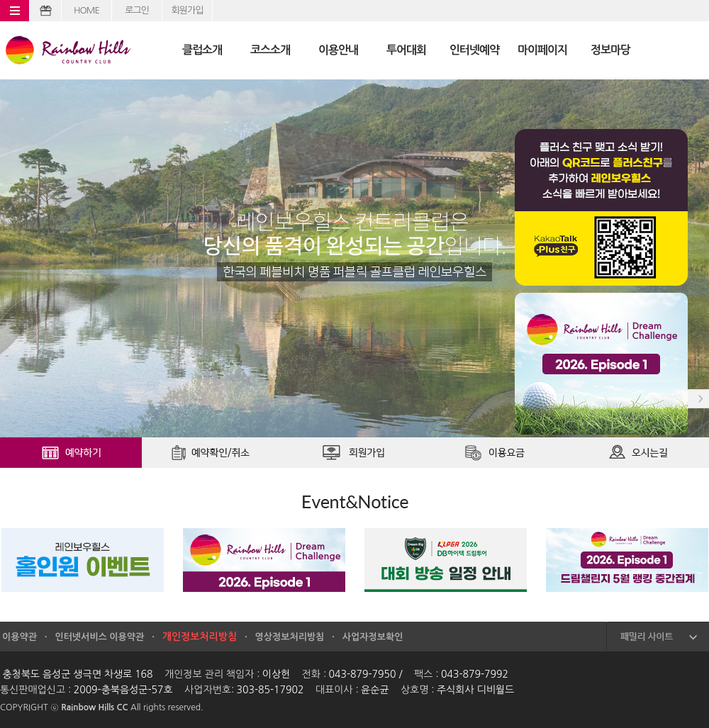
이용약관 (19, 637)
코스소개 (270, 50)
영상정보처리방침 (290, 637)
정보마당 (610, 50)
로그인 (137, 10)
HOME (86, 10)
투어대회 (406, 50)
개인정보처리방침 (200, 637)
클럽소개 (202, 50)
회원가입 (188, 10)
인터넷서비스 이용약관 (99, 637)
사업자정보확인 (373, 637)
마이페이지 (542, 50)
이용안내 (338, 50)
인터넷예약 (474, 50)
